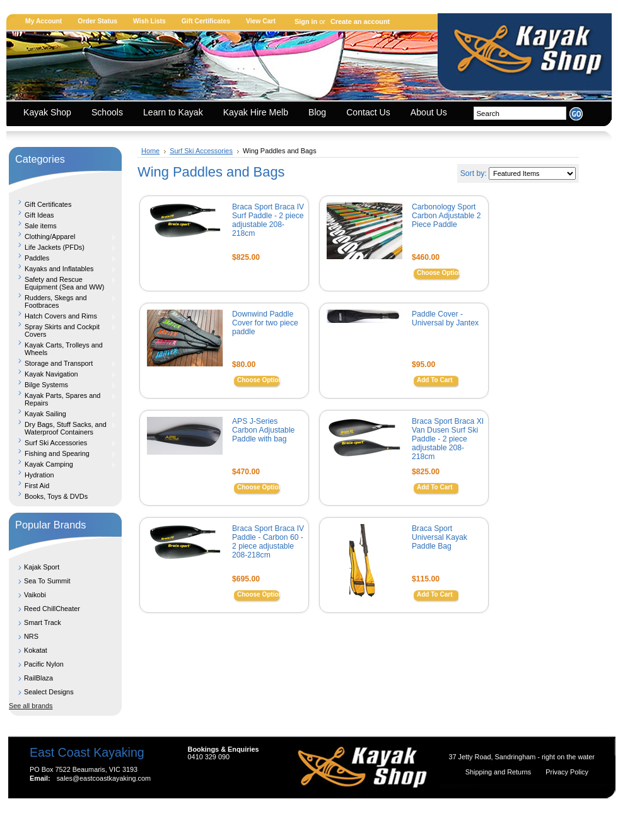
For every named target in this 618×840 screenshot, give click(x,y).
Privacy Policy (567, 772)
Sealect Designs (49, 692)
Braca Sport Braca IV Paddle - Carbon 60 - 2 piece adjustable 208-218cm (268, 542)
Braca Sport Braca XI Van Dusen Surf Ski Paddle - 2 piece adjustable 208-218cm (448, 439)
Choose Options (441, 273)
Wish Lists (149, 21)
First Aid (37, 486)
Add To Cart (434, 380)
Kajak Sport (42, 567)
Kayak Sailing (63, 414)
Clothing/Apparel (63, 236)
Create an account (360, 21)
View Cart (261, 21)
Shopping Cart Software (287, 816)
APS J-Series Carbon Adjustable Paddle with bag (263, 430)
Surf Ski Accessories (63, 443)
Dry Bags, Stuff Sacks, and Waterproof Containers (63, 428)
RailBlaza (38, 678)
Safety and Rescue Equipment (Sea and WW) (63, 283)
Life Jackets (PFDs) (63, 247)
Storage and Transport (63, 363)
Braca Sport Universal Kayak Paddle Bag (440, 537)
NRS (31, 636)
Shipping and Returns (499, 772)
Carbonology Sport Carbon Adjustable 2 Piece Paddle (446, 216)
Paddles (63, 258)
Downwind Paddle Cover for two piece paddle (265, 323)
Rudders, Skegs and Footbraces (63, 301)
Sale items (41, 226)
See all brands (31, 706)
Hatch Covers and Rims (63, 316)
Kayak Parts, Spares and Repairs (63, 399)
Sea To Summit (47, 581)
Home (150, 151)
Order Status (97, 21)
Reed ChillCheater (52, 609)
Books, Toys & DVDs (56, 496)
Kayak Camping (63, 464)
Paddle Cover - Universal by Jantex (445, 318)
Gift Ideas (39, 215)
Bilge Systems (63, 385)
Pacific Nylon (44, 664)
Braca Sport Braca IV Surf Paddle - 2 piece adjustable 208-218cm (268, 220)
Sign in (306, 21)
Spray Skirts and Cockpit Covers (63, 330)
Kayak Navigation (63, 374)
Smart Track (43, 622)
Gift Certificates (206, 21)
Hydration (39, 475)
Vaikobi (35, 595)
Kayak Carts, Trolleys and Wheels (64, 349)
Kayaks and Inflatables (63, 269)
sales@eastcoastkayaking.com (104, 778)
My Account (44, 21)
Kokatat (36, 650)
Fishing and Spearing (63, 453)
